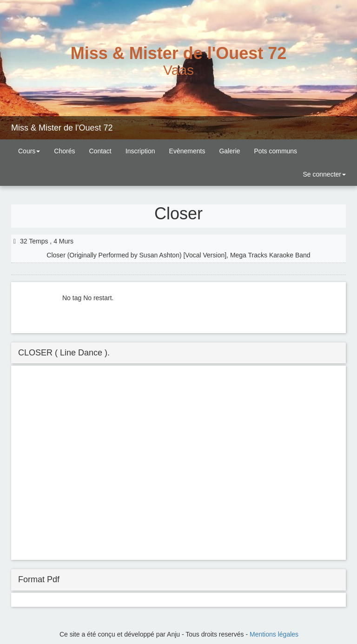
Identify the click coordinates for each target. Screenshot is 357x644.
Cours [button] (29, 151)
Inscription (140, 151)
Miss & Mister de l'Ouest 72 (62, 128)
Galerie (229, 151)
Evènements (187, 151)
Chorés (64, 151)
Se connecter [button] (324, 174)
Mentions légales (274, 634)
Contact (100, 151)
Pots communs (276, 151)
